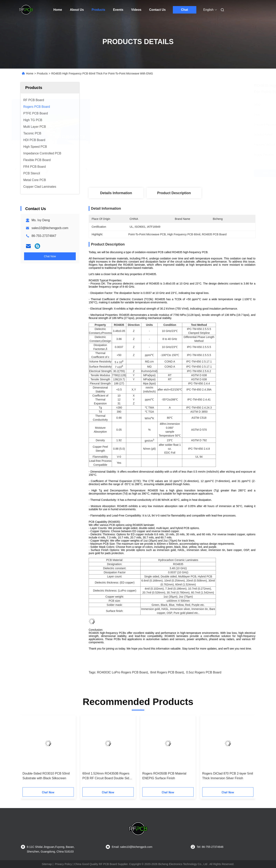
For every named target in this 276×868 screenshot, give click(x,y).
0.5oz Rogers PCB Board (204, 672)
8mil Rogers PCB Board (167, 672)
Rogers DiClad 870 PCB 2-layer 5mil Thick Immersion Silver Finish (228, 776)
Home (58, 10)
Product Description (174, 193)
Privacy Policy (63, 864)
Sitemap (47, 864)
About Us (77, 10)
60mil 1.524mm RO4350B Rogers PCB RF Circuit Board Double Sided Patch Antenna (107, 776)
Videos (136, 10)
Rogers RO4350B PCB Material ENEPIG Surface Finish (164, 776)
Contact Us (157, 10)
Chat (185, 10)
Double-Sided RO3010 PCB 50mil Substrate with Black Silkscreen (46, 776)
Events (118, 10)
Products (98, 10)
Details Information (116, 193)
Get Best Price (198, 173)
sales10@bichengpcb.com (50, 228)
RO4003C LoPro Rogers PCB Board (122, 672)
